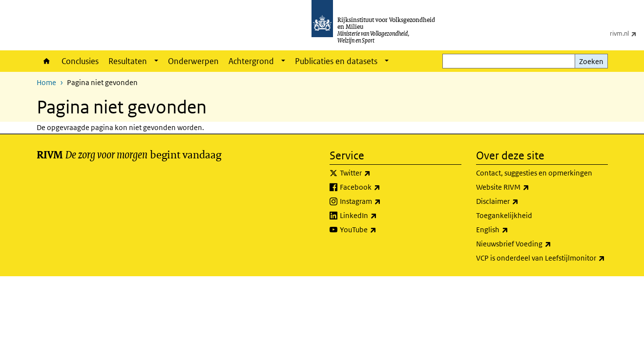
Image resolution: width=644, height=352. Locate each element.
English (514, 230)
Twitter (377, 173)
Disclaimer (519, 201)
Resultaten (128, 61)
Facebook (382, 187)
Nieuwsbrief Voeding (535, 244)
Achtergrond (251, 61)
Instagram (382, 201)
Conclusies (80, 61)
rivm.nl (627, 33)
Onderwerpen (193, 61)
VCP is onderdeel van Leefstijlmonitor (542, 258)
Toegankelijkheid (504, 215)
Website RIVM (524, 187)
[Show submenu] (156, 61)
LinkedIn (380, 216)
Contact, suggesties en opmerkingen (534, 173)
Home (47, 61)
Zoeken (591, 61)
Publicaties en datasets (336, 61)
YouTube (380, 230)
